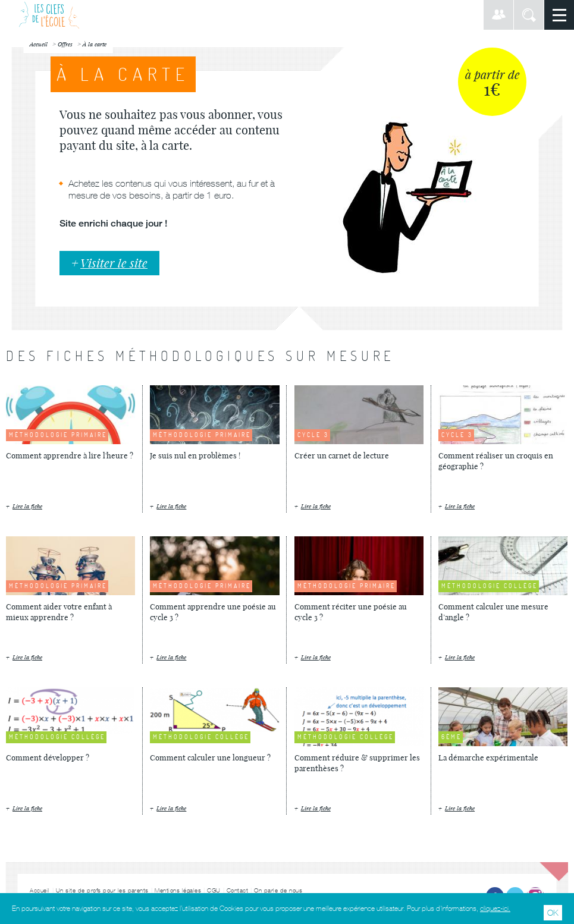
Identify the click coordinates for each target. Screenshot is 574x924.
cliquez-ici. (495, 909)
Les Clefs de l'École (49, 15)
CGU (214, 890)
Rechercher (529, 15)
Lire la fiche (27, 506)
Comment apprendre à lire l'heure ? (70, 455)
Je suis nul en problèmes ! (195, 455)
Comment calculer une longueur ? (210, 758)
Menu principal (559, 15)
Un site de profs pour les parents (103, 890)
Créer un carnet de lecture (342, 455)
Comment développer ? (48, 758)
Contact (238, 890)
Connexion (498, 15)
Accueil (40, 890)
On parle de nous (278, 890)
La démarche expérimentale (488, 758)
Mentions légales (178, 890)
